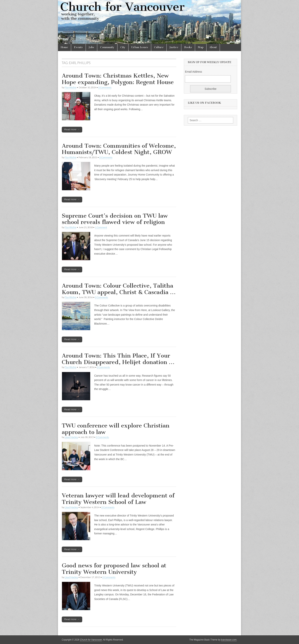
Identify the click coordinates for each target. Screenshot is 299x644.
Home (64, 47)
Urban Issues (140, 47)
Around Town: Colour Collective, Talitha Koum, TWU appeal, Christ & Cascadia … (119, 289)
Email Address (193, 72)
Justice (174, 47)
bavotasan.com (229, 640)
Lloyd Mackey (71, 437)
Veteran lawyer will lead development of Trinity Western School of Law (118, 499)
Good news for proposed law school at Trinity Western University (114, 569)
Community (107, 47)
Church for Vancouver (91, 640)
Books (188, 47)
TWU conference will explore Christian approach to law (116, 429)
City (123, 47)
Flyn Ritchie (70, 87)
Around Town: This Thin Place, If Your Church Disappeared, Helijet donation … (118, 359)
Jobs (91, 47)
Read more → (72, 130)
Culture (159, 47)
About (213, 47)
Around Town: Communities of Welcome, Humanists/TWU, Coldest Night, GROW (119, 149)
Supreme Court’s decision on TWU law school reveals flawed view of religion (115, 219)
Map (201, 47)
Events (78, 47)
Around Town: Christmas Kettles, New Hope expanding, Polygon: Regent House (118, 79)
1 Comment (101, 227)
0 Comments (105, 87)
